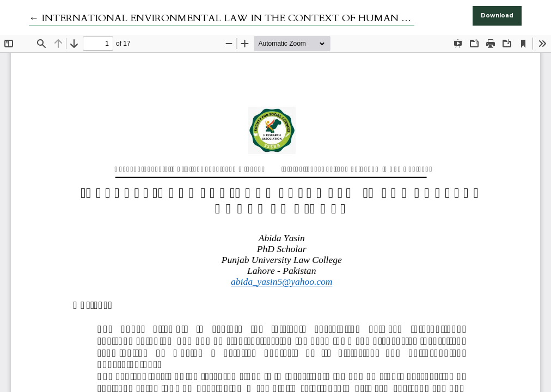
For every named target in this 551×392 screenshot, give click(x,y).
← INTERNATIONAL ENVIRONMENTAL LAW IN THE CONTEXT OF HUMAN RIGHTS (234, 18)
